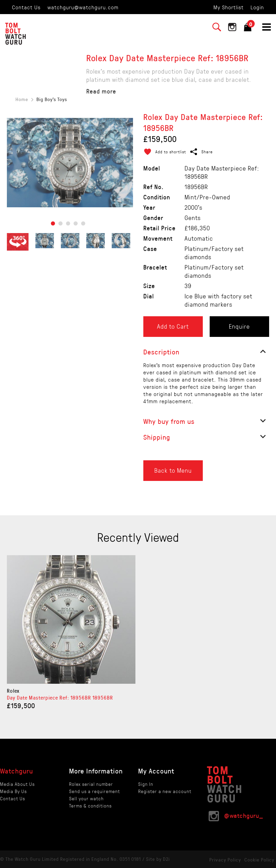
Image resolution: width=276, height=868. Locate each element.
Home (22, 99)
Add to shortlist (171, 152)
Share (207, 152)
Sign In (146, 784)
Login (257, 7)
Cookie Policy (259, 860)
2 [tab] (60, 223)
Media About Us (17, 784)
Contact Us (26, 7)
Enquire (239, 326)
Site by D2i (158, 859)
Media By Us (13, 791)
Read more (101, 91)
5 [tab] (83, 223)
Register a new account (165, 791)
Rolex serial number (91, 784)
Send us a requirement (95, 791)
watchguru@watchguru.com (83, 7)
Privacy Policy (225, 860)
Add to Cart (173, 326)
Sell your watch (86, 798)
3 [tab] (68, 223)
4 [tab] (76, 223)
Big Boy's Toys (52, 99)
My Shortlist (229, 7)
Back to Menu (173, 470)
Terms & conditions (90, 806)
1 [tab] (53, 223)
